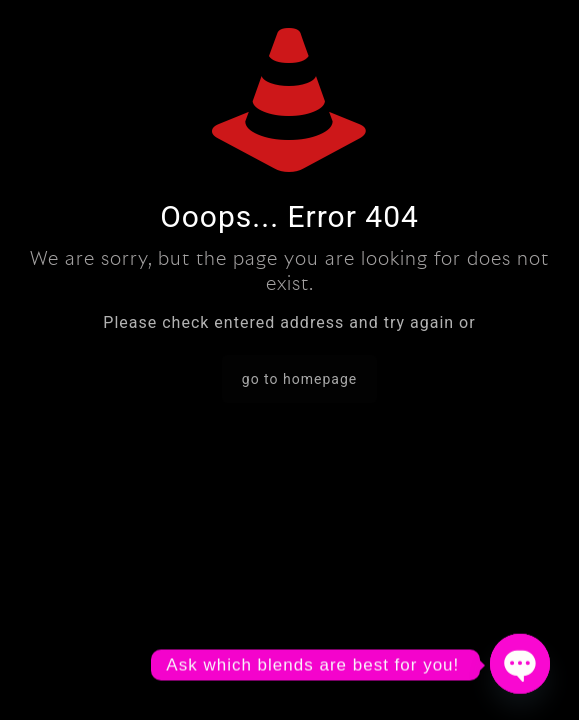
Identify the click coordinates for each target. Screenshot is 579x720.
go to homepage (299, 379)
